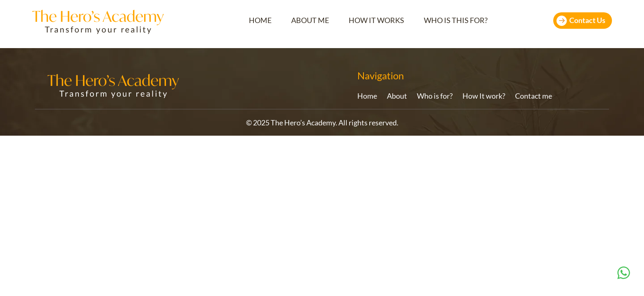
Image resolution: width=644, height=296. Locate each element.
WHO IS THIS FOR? (456, 20)
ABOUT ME (310, 20)
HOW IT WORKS (376, 20)
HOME (260, 20)
